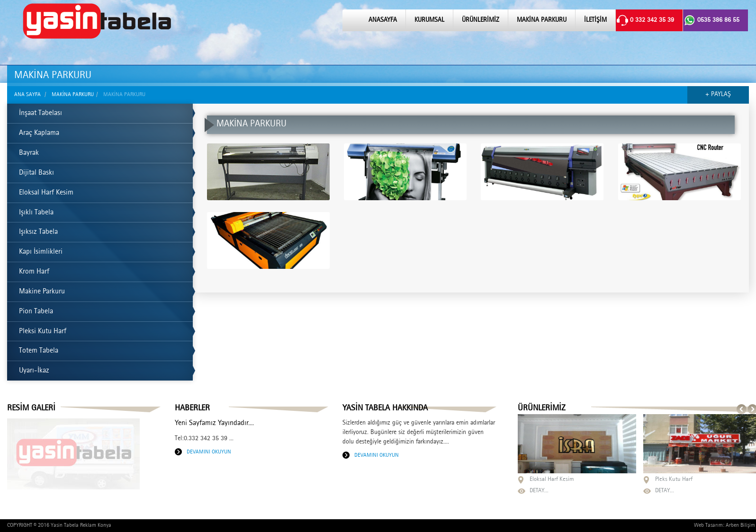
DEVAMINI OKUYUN (209, 452)
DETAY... (539, 491)
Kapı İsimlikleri (41, 252)
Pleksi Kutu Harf (43, 332)
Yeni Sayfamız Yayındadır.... (214, 424)
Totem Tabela (39, 351)
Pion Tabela (36, 312)
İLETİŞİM (595, 20)
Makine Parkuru (42, 292)
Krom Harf (34, 272)
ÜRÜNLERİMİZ (481, 20)
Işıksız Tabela (38, 232)
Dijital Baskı (36, 173)
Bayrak (29, 153)
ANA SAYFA (27, 95)
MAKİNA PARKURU (542, 20)
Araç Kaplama (39, 133)
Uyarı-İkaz (34, 371)
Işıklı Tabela (36, 213)
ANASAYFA (383, 20)
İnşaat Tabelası (40, 114)
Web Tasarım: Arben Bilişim (724, 525)
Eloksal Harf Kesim (46, 193)
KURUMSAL (429, 20)
